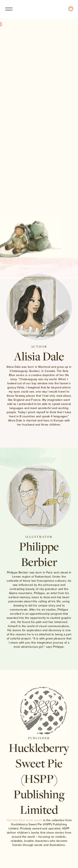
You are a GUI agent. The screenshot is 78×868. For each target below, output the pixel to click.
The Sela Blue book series (24, 820)
